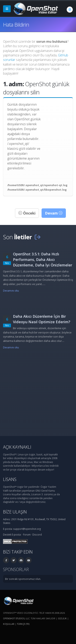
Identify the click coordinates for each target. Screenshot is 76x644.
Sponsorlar (16, 569)
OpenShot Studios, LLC (16, 618)
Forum (27, 534)
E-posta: (17, 534)
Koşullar (9, 624)
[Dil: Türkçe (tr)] (70, 10)
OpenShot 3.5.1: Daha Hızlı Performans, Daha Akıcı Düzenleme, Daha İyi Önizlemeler (43, 259)
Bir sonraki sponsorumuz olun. (23, 579)
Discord (37, 534)
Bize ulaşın (15, 512)
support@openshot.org (27, 529)
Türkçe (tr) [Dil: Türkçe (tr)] (23, 624)
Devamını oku (11, 291)
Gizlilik (62, 618)
